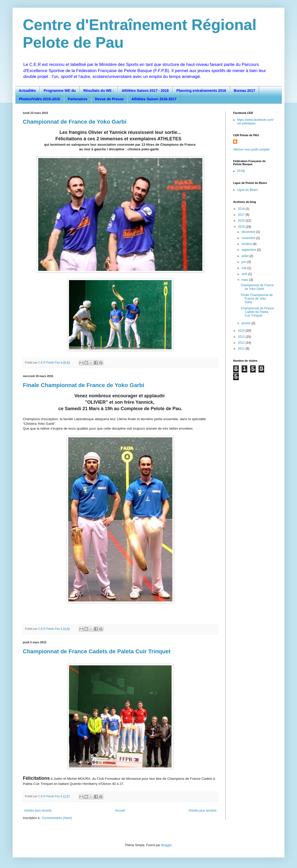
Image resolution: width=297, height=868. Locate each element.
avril (245, 274)
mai (245, 268)
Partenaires (77, 99)
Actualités (27, 91)
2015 (242, 227)
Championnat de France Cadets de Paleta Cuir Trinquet (97, 651)
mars (245, 280)
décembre (249, 232)
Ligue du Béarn (247, 190)
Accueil (120, 811)
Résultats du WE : (99, 91)
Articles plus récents (38, 811)
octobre (247, 244)
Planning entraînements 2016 (201, 91)
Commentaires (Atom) (57, 818)
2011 (242, 349)
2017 (242, 215)
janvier (247, 323)
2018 (242, 209)
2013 (242, 337)
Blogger (166, 845)
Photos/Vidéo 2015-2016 (39, 99)
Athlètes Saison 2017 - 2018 (145, 91)
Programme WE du (60, 91)
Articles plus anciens (202, 811)
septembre (249, 250)
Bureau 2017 (245, 91)
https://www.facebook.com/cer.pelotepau (255, 122)
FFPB (241, 171)
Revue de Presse (109, 99)
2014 (242, 331)
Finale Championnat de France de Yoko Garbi (84, 385)
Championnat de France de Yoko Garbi (75, 122)
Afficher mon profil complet (251, 150)
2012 (242, 343)
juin (244, 262)
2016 (242, 221)
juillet (246, 256)
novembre (249, 238)
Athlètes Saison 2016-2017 (154, 99)
